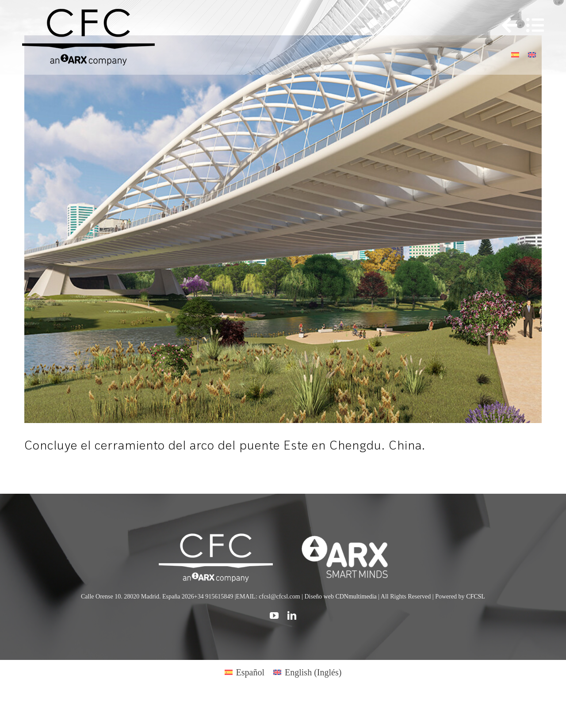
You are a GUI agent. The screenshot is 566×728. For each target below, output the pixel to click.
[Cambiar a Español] (515, 54)
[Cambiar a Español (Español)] (245, 672)
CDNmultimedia (356, 597)
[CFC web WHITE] (216, 538)
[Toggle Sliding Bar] (505, 25)
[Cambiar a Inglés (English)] (307, 672)
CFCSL (476, 597)
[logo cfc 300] (88, 13)
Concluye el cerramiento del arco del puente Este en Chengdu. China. (225, 445)
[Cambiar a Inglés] (532, 54)
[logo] (350, 538)
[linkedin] (292, 616)
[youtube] (274, 616)
